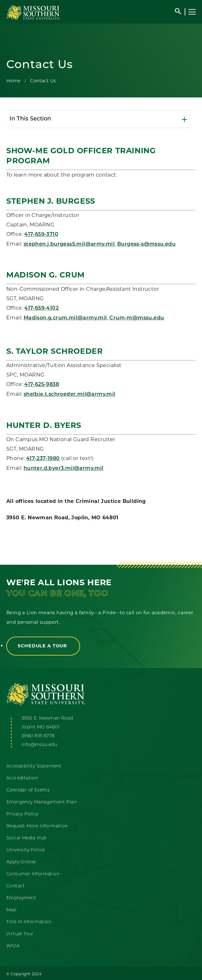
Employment (21, 898)
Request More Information (37, 826)
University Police (26, 850)
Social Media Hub (26, 838)
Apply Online (21, 862)
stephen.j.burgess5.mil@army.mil (69, 244)
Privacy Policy (22, 814)
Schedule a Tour (43, 646)
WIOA (13, 946)
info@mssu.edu (39, 745)
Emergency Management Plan (41, 802)
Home (13, 81)
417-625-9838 (42, 385)
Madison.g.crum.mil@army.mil (65, 318)
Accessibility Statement (34, 766)
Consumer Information (33, 874)
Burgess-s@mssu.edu (146, 244)
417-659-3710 (41, 235)
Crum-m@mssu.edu (137, 318)
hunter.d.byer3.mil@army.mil (64, 469)
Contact (16, 886)
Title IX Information (29, 922)
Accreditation (22, 778)
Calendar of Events (28, 790)
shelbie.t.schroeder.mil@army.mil (70, 394)
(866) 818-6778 (38, 736)
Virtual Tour (20, 934)
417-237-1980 (43, 459)
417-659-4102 (41, 308)
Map (11, 910)
